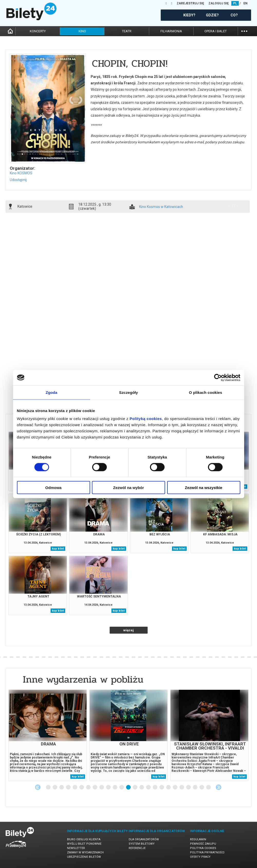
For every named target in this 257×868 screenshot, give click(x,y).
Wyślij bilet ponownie (84, 844)
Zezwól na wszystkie (204, 488)
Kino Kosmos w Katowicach (161, 207)
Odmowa (53, 488)
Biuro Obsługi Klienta (84, 839)
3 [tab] (62, 787)
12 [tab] (122, 787)
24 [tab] (202, 787)
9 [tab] (102, 787)
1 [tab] (49, 787)
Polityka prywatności (207, 852)
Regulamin (198, 839)
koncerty (38, 31)
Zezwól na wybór (128, 488)
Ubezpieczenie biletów (84, 857)
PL (235, 3)
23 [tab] (195, 787)
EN (245, 3)
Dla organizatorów (144, 839)
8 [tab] (95, 787)
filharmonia (171, 31)
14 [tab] (135, 787)
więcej (128, 630)
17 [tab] (155, 787)
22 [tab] (189, 787)
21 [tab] (182, 787)
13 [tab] (129, 787)
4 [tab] (69, 787)
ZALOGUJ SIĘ (219, 3)
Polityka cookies (203, 848)
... (244, 31)
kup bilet (58, 549)
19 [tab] (169, 787)
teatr (127, 31)
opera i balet (216, 31)
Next (218, 787)
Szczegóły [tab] (128, 392)
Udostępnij (18, 180)
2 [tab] (55, 787)
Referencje (137, 848)
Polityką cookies (146, 419)
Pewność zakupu (203, 844)
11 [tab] (115, 787)
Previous (38, 787)
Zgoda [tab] (52, 392)
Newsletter (76, 848)
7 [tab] (89, 787)
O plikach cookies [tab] (206, 392)
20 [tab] (175, 787)
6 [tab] (82, 787)
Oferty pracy (200, 857)
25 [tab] (209, 787)
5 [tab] (75, 787)
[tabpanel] (48, 735)
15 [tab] (142, 787)
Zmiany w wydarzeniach (85, 852)
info (234, 206)
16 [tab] (149, 787)
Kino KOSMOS (21, 173)
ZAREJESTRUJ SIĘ (190, 3)
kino (82, 31)
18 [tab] (162, 787)
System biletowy (142, 844)
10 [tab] (109, 787)
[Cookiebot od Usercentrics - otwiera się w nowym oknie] (218, 377)
